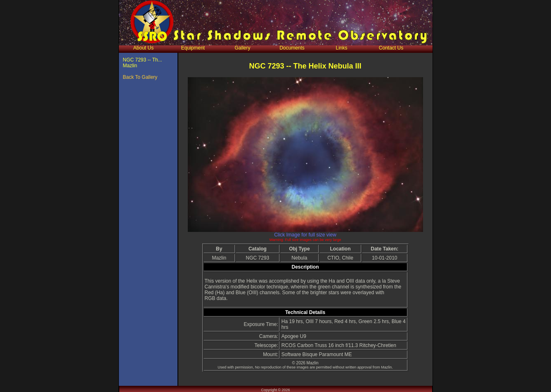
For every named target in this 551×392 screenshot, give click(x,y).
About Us (143, 48)
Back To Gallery (140, 77)
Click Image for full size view (305, 235)
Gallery (242, 48)
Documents (292, 48)
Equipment (193, 48)
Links (341, 48)
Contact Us (391, 48)
